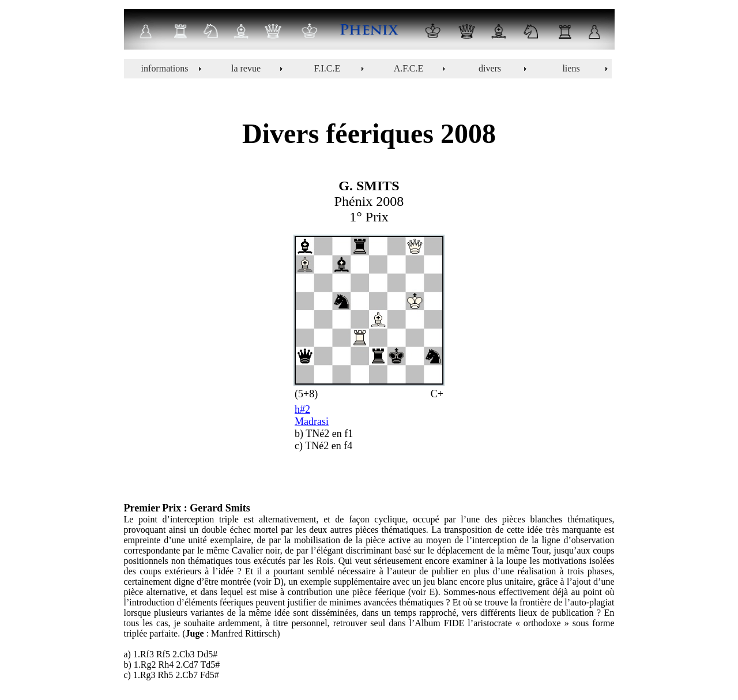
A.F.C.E (409, 68)
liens (571, 68)
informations (165, 68)
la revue (246, 68)
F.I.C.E (327, 68)
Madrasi (312, 421)
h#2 (302, 409)
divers (490, 68)
